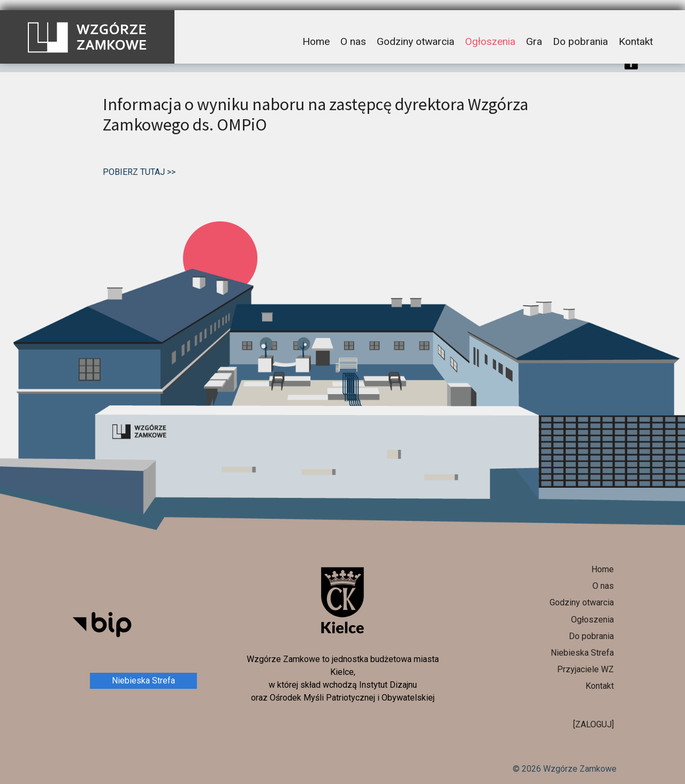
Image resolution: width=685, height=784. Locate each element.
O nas (353, 31)
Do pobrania (580, 31)
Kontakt (636, 31)
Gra (534, 31)
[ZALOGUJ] (593, 724)
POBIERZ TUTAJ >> (139, 172)
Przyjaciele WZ (585, 669)
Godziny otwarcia (416, 31)
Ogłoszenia (490, 31)
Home (316, 31)
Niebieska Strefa (143, 681)
